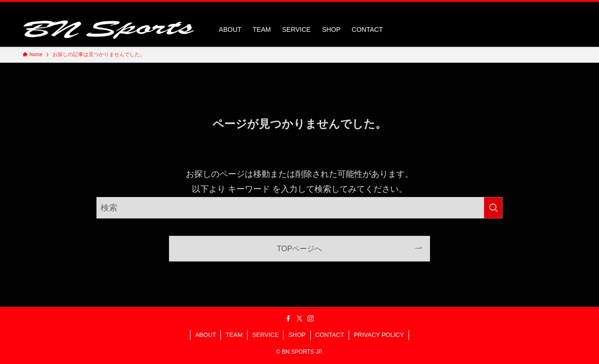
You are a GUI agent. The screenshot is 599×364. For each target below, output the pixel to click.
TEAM (234, 335)
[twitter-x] (546, 7)
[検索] (570, 7)
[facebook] (534, 7)
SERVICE (266, 335)
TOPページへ (300, 248)
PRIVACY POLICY (379, 335)
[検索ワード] (299, 208)
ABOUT (206, 335)
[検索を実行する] (493, 208)
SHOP (297, 335)
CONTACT (330, 335)
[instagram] (558, 7)
